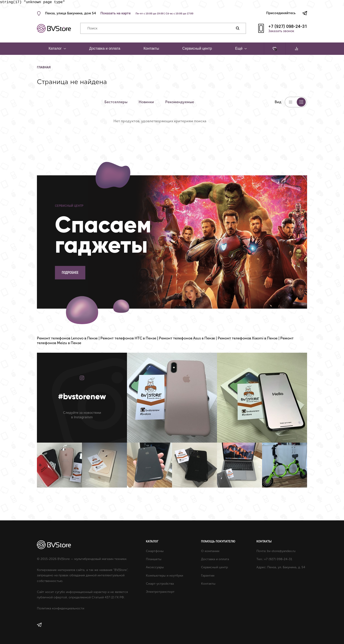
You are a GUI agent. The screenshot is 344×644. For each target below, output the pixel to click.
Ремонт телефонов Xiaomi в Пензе (248, 338)
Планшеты (154, 559)
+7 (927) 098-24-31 (288, 26)
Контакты (151, 48)
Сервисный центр (197, 48)
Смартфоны (155, 551)
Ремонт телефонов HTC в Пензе (128, 338)
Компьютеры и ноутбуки (164, 576)
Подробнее (70, 273)
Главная (44, 67)
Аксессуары (155, 567)
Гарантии (208, 576)
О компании (210, 551)
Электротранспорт (160, 592)
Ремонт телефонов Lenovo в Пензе (67, 338)
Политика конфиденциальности (61, 608)
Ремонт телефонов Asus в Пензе (187, 338)
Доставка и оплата (105, 48)
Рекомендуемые (180, 102)
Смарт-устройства (160, 584)
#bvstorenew (82, 397)
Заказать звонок (281, 31)
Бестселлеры (116, 102)
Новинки (146, 102)
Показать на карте (115, 13)
